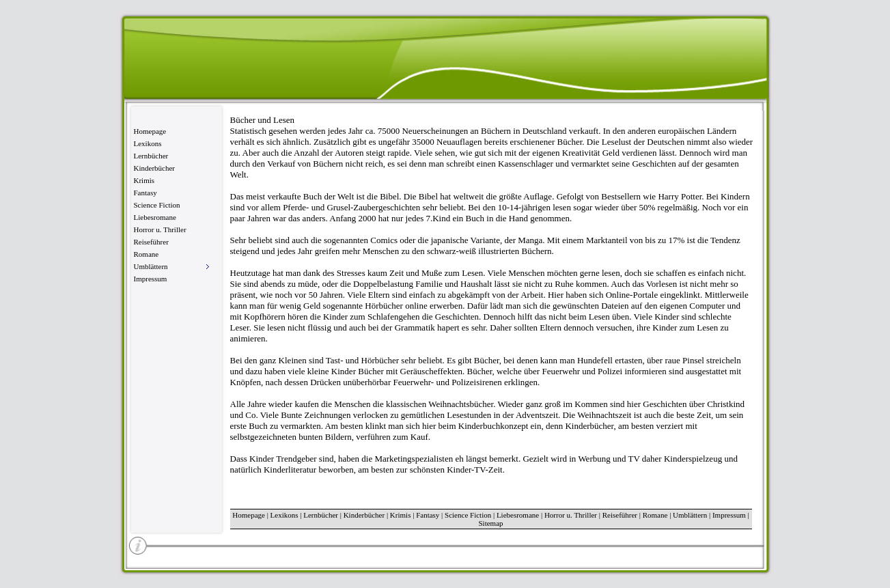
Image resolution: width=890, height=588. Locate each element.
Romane (147, 254)
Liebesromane (155, 217)
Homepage (150, 131)
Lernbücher (151, 156)
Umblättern (690, 515)
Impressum (151, 279)
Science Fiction (157, 205)
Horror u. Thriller (160, 229)
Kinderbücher (154, 168)
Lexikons (148, 143)
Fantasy (145, 193)
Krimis (144, 180)
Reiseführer (151, 242)
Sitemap (490, 523)
